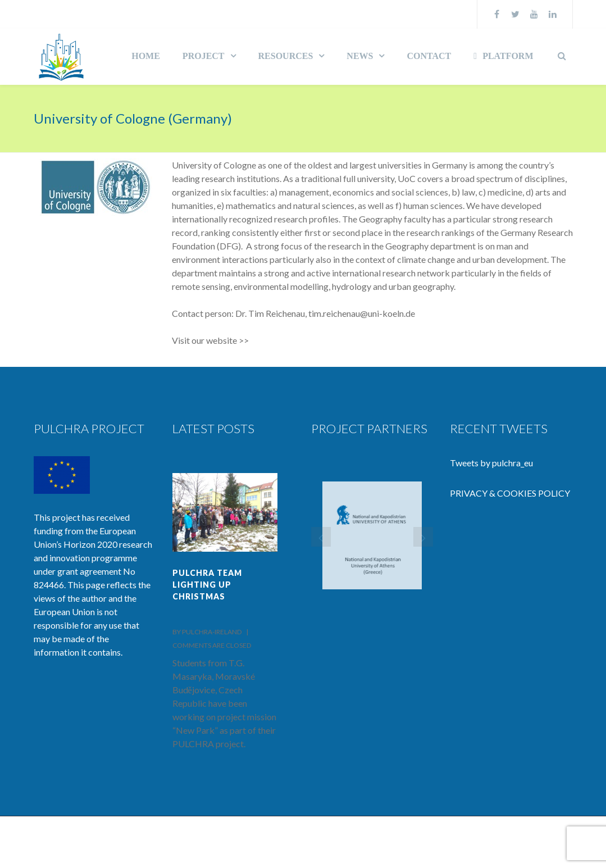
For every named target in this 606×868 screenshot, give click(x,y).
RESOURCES (286, 56)
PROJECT (204, 56)
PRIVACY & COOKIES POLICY (510, 493)
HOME (146, 56)
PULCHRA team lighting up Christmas (207, 585)
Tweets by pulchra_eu (491, 463)
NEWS (360, 56)
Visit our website (204, 340)
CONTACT (429, 56)
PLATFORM (503, 56)
